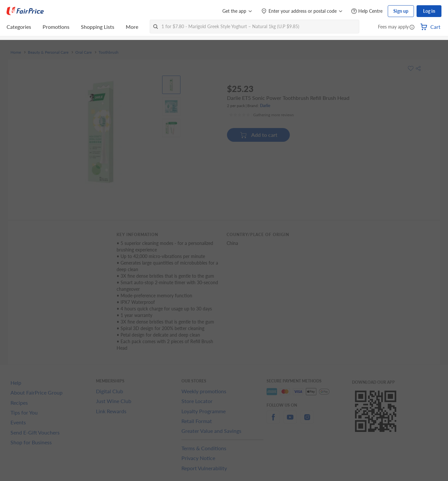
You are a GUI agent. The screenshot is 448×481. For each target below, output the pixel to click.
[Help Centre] (367, 11)
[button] (412, 28)
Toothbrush (109, 52)
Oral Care (84, 52)
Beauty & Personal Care (48, 52)
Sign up (401, 11)
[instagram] (307, 421)
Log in (429, 11)
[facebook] (273, 421)
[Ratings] (261, 115)
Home (16, 52)
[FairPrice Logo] (25, 11)
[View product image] (171, 85)
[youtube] (290, 421)
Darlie (265, 106)
